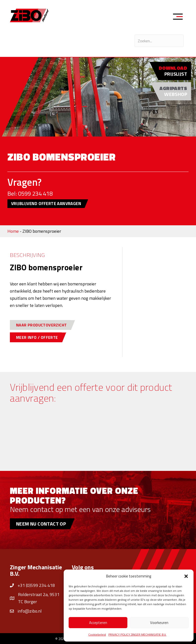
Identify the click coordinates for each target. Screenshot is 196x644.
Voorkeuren (159, 623)
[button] (186, 576)
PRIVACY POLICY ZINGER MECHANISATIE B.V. (137, 634)
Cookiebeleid (97, 634)
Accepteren (98, 623)
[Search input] (159, 41)
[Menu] (179, 17)
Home (13, 231)
